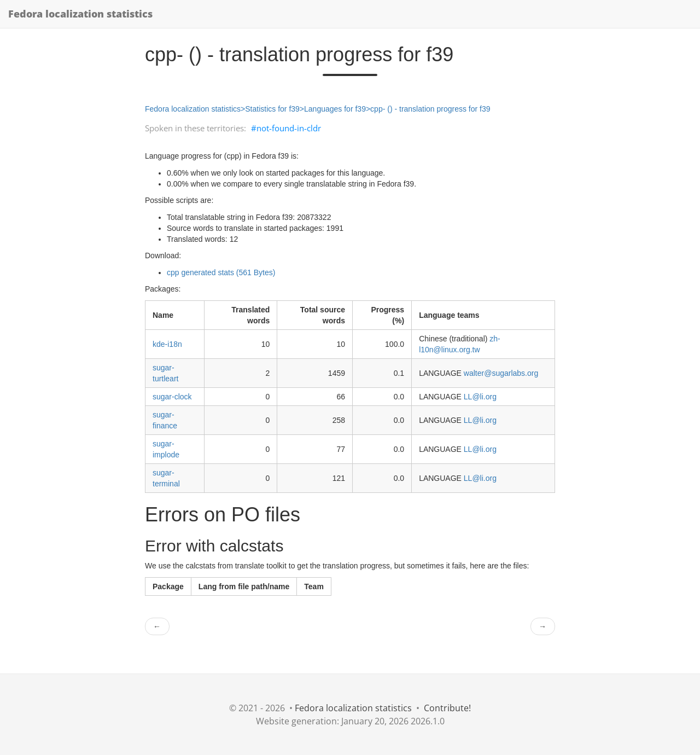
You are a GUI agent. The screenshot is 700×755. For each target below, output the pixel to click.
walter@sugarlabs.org (501, 373)
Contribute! (447, 708)
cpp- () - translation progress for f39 (430, 109)
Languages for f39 (335, 109)
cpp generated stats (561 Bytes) (221, 272)
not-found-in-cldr (289, 128)
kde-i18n (167, 344)
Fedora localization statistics (80, 14)
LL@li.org (480, 397)
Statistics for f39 (272, 109)
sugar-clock (172, 397)
